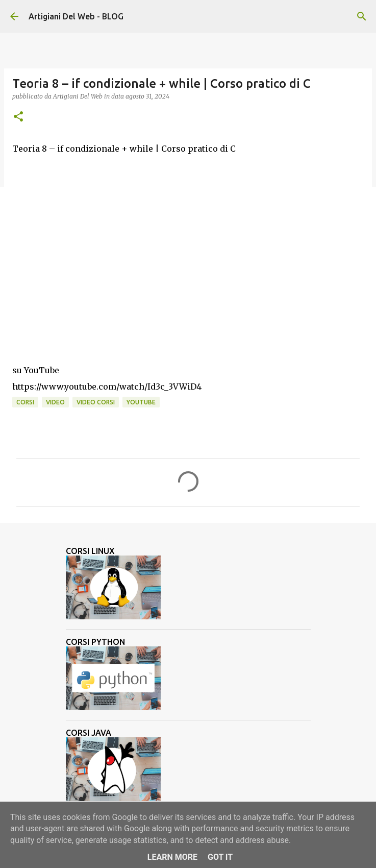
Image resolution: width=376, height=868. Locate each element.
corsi (25, 402)
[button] (18, 117)
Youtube (141, 402)
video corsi (96, 402)
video (55, 402)
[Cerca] (362, 16)
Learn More (172, 857)
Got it (220, 857)
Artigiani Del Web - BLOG (76, 16)
